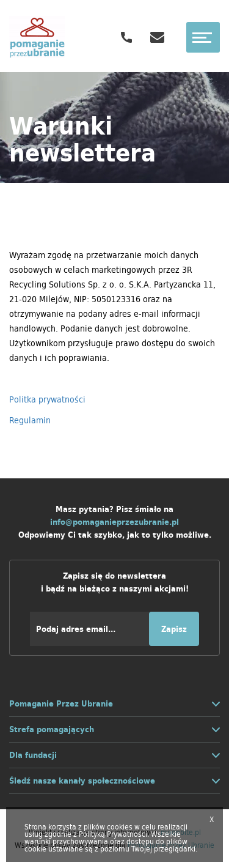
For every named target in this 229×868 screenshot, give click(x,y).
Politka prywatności (47, 399)
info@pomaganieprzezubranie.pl (114, 522)
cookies (120, 827)
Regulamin (30, 420)
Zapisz (174, 629)
